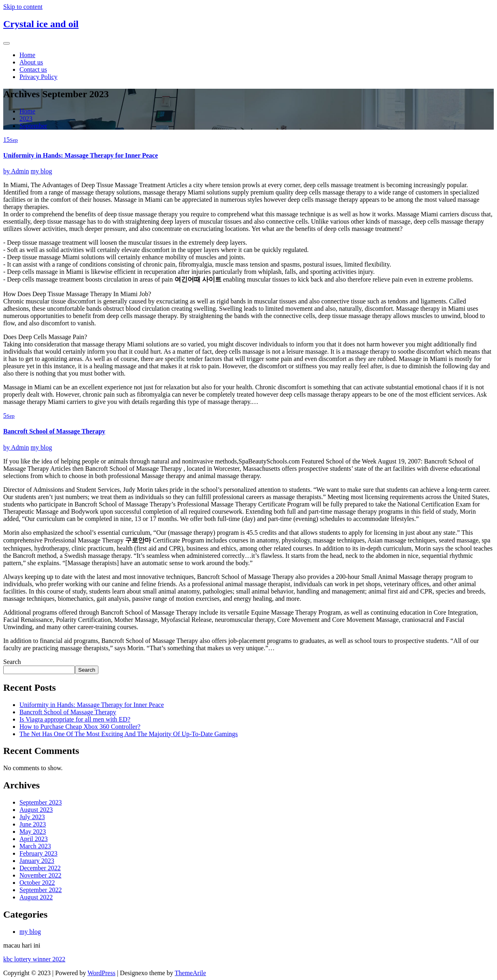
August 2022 (36, 897)
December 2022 (40, 868)
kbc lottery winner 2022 (34, 959)
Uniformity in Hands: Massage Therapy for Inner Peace (81, 155)
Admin (16, 171)
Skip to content (23, 7)
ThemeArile (190, 973)
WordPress (101, 973)
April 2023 (34, 839)
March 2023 (35, 846)
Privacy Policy (38, 77)
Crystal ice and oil (41, 24)
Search (12, 662)
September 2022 (41, 890)
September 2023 (41, 802)
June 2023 (33, 824)
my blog (42, 171)
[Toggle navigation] (6, 43)
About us (31, 62)
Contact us (33, 69)
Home (27, 55)
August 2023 (36, 810)
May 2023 (33, 832)
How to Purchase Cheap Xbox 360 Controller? (80, 727)
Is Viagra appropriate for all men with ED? (75, 719)
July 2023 (32, 817)
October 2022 (37, 883)
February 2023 (38, 853)
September (33, 126)
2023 (26, 118)
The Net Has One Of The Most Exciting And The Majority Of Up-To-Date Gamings (129, 734)
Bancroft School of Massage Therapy (54, 431)
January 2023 (37, 861)
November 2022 (41, 875)
